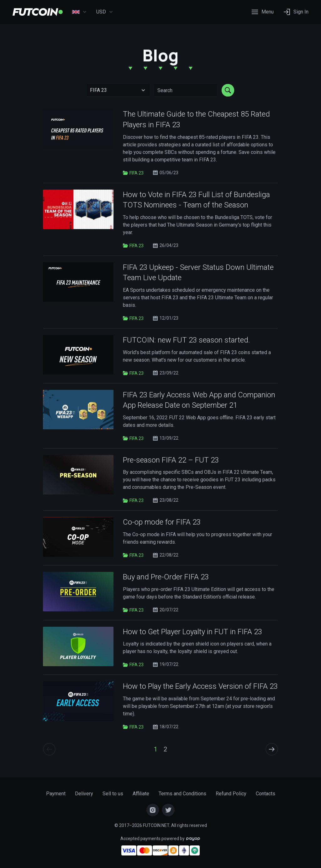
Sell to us (113, 794)
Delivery (84, 794)
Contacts (266, 794)
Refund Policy (231, 794)
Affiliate (141, 794)
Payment (56, 794)
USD (105, 12)
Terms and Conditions (182, 794)
